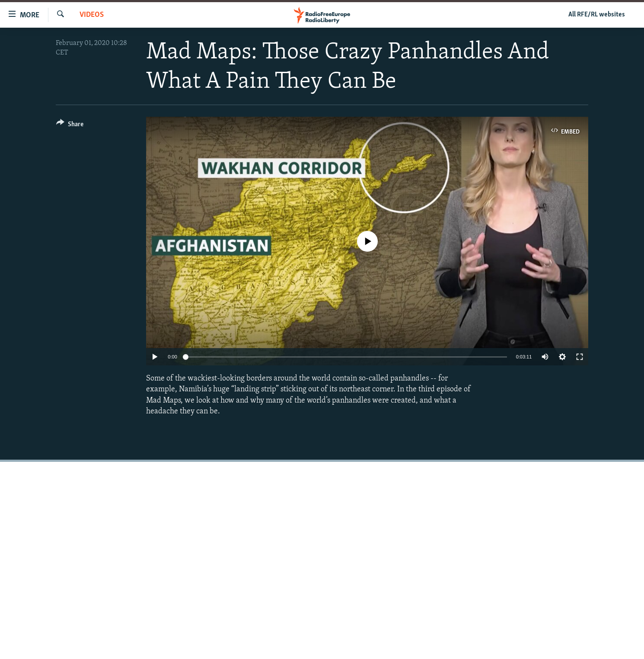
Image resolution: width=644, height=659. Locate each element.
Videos (92, 15)
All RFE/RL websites (597, 15)
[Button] (70, 126)
